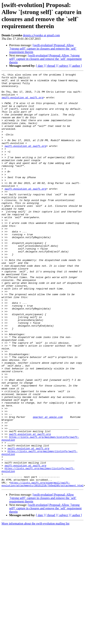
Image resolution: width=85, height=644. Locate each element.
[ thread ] (51, 66)
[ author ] (76, 66)
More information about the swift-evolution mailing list (36, 606)
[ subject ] (64, 66)
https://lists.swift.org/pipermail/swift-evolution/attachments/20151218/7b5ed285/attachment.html (42, 566)
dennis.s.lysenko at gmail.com (41, 35)
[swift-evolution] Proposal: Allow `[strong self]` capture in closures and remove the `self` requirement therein (43, 49)
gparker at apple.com (48, 486)
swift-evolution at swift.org (22, 103)
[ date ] (40, 66)
